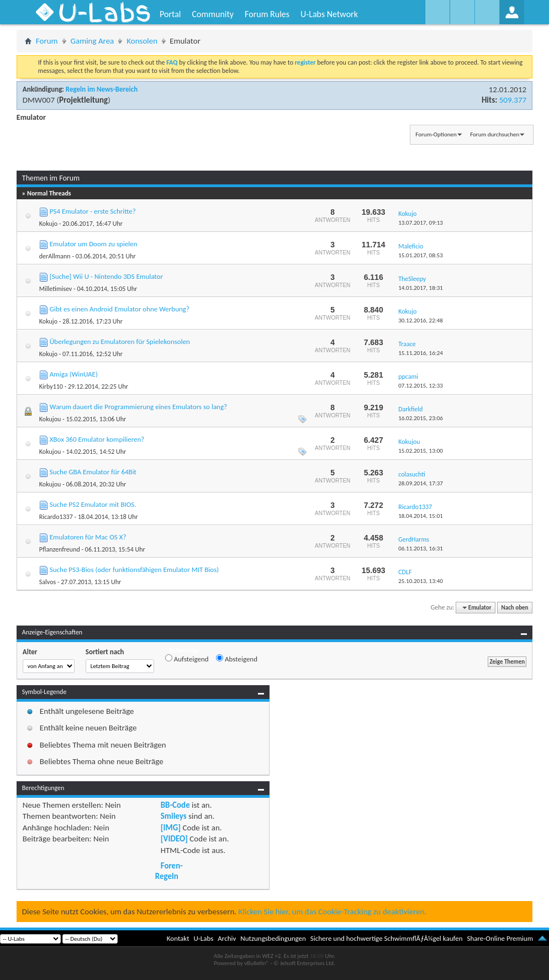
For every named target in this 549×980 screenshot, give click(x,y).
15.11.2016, (421, 353)
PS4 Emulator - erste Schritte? (93, 211)
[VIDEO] (174, 839)
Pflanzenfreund (60, 549)
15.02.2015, (421, 451)
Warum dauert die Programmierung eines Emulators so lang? (138, 407)
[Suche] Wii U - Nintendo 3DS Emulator (106, 276)
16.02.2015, (421, 418)
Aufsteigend (187, 659)
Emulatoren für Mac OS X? (88, 537)
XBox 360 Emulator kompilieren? (97, 439)
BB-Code (175, 805)
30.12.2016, (421, 321)
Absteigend (237, 659)
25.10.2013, (421, 581)
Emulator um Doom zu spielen (94, 244)
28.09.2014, (421, 483)
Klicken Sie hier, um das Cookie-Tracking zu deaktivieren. (332, 912)
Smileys (174, 816)
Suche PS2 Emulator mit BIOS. (93, 504)
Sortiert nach (105, 652)
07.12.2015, (421, 386)
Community (213, 14)
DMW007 (39, 100)
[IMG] (171, 828)
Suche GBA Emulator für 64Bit (93, 472)
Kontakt (178, 938)
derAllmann (55, 256)
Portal (170, 14)
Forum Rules (267, 14)
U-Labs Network (329, 14)
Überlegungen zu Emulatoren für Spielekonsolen (120, 341)
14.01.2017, (421, 288)
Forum (47, 41)
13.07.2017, (421, 223)
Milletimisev (56, 289)
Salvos (47, 582)
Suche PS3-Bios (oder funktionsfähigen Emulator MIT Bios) (134, 570)
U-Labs (204, 938)
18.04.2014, (421, 516)
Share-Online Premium (500, 938)
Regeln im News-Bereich (102, 89)
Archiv (227, 938)
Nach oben (515, 608)
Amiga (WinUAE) (74, 374)
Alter (30, 652)
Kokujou (50, 419)
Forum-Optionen (436, 134)
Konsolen (142, 41)
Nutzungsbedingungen (273, 938)
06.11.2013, (421, 549)
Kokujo (48, 224)
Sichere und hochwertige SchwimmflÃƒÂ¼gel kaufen (387, 938)
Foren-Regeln (169, 871)
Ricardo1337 (56, 517)
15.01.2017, (421, 255)
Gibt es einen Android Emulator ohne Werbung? (120, 309)
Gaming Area (93, 41)
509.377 (513, 100)
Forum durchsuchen (495, 134)
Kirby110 (51, 386)
